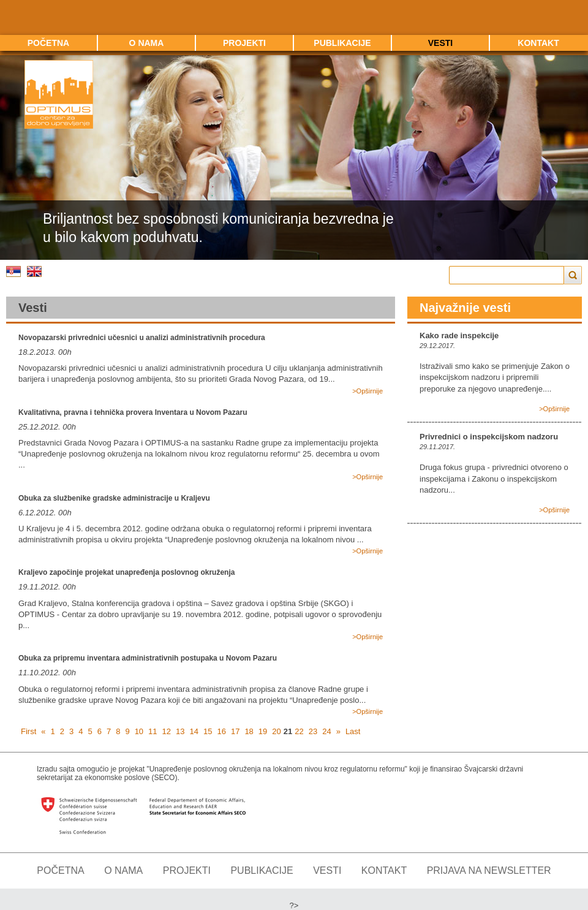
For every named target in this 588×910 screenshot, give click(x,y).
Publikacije (342, 43)
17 (235, 731)
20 (276, 731)
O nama (147, 43)
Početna (48, 43)
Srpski (13, 271)
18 (249, 731)
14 (194, 731)
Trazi (573, 275)
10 (139, 731)
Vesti (440, 43)
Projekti (244, 43)
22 (299, 731)
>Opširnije (367, 391)
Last (353, 731)
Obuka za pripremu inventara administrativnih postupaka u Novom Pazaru (148, 658)
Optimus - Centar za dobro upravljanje (59, 94)
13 (180, 731)
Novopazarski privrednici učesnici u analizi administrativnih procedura (142, 338)
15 (208, 731)
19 (263, 731)
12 (167, 731)
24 (326, 731)
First (28, 731)
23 (313, 731)
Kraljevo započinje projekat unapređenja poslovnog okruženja (126, 572)
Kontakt (538, 43)
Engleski (34, 271)
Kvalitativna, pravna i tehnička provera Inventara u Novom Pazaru (133, 412)
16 (221, 731)
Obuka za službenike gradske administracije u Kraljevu (114, 498)
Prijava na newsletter (489, 870)
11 (153, 731)
